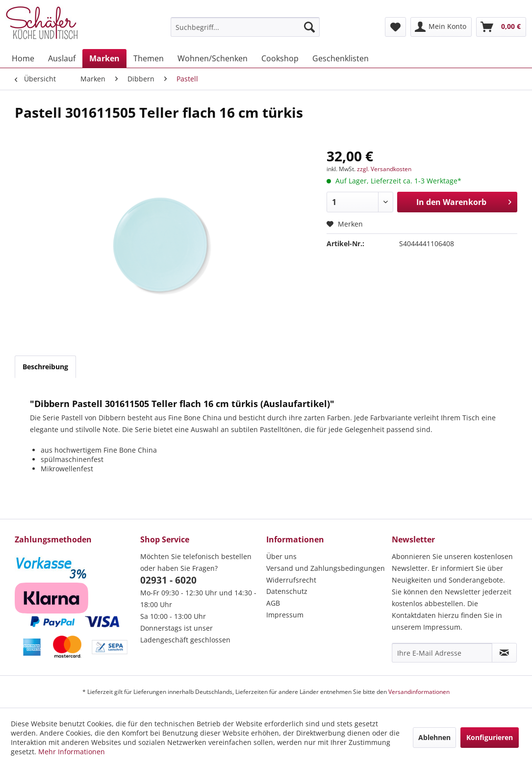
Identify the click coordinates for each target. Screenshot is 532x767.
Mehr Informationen (72, 752)
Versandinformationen (419, 692)
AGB (273, 603)
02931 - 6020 (168, 580)
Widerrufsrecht (291, 580)
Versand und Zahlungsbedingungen (326, 568)
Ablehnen (434, 737)
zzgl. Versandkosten (384, 169)
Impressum (285, 615)
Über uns (281, 556)
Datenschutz (287, 591)
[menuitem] (245, 27)
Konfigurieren (490, 737)
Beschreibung (45, 367)
